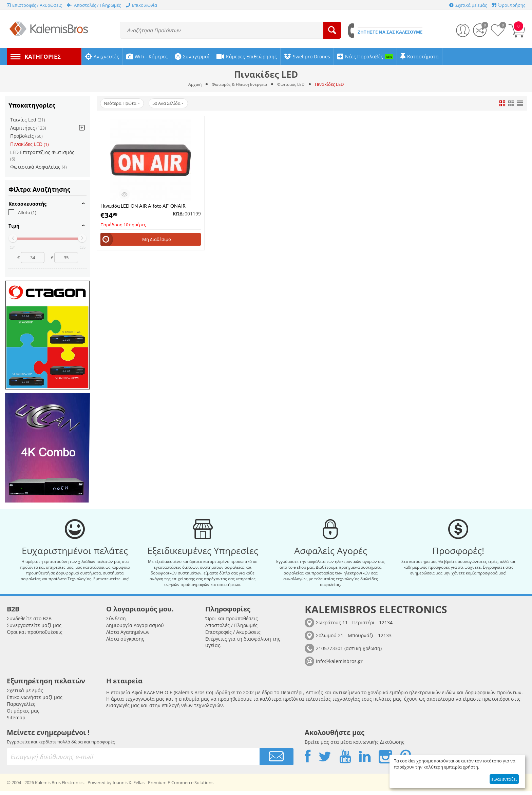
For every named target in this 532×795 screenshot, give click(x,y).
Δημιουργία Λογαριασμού (135, 629)
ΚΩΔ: (178, 214)
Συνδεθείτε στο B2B (29, 622)
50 (171, 103)
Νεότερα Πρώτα (123, 103)
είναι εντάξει (504, 779)
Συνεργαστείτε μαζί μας (34, 629)
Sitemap (16, 721)
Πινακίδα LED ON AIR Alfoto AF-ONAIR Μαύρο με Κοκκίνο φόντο (143, 206)
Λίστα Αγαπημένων (128, 636)
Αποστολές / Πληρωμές (231, 629)
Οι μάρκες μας (23, 714)
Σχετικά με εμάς (25, 694)
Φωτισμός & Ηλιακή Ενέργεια (239, 84)
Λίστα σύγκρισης (125, 642)
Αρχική (192, 84)
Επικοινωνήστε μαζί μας (35, 701)
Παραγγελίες (21, 708)
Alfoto (22, 212)
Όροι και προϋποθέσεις (232, 622)
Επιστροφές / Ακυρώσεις (233, 636)
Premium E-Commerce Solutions (181, 786)
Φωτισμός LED (293, 84)
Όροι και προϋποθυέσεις (35, 636)
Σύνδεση (116, 622)
